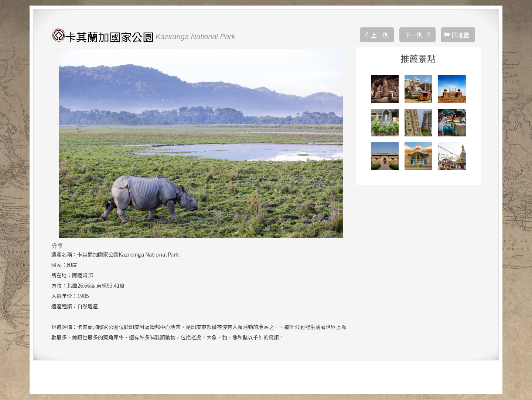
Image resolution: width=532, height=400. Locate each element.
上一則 (380, 35)
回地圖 (461, 35)
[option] (201, 144)
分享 (57, 246)
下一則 (414, 35)
